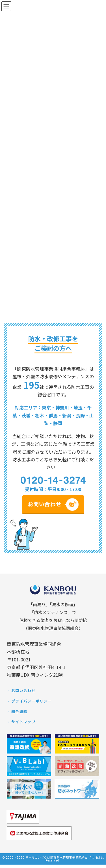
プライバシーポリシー (32, 701)
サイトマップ (23, 722)
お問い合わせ (23, 690)
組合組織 (19, 711)
